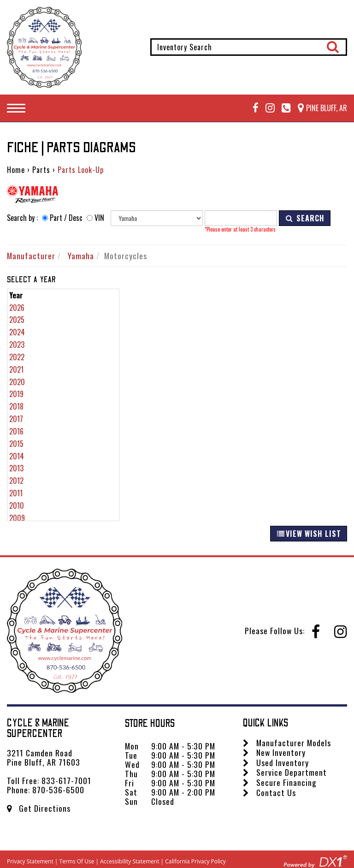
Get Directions (39, 808)
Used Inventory (276, 762)
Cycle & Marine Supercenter (38, 728)
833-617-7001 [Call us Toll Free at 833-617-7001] (66, 780)
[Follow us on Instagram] (267, 108)
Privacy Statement (30, 861)
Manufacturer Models (287, 743)
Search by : (22, 218)
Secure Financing (280, 782)
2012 (16, 481)
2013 (16, 468)
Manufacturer (31, 256)
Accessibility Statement (130, 861)
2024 (17, 332)
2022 (17, 357)
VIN (99, 218)
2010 (17, 505)
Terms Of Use (77, 861)
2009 (17, 518)
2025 (17, 320)
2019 (16, 394)
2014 (17, 456)
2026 (17, 308)
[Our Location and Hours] (319, 108)
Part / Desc (66, 218)
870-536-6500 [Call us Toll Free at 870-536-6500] (58, 790)
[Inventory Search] (249, 47)
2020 (17, 382)
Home (16, 170)
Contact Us (269, 792)
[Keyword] (241, 218)
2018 (16, 406)
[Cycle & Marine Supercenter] (44, 47)
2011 (16, 493)
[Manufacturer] (157, 218)
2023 (17, 345)
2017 (16, 419)
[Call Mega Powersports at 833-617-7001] (283, 108)
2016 (16, 431)
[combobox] (249, 47)
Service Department (285, 772)
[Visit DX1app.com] (315, 860)
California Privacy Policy (195, 861)
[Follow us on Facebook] (252, 108)
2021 (16, 369)
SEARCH (305, 218)
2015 (16, 444)
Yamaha (81, 256)
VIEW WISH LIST (309, 534)
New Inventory (274, 752)
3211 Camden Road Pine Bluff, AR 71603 (44, 757)
